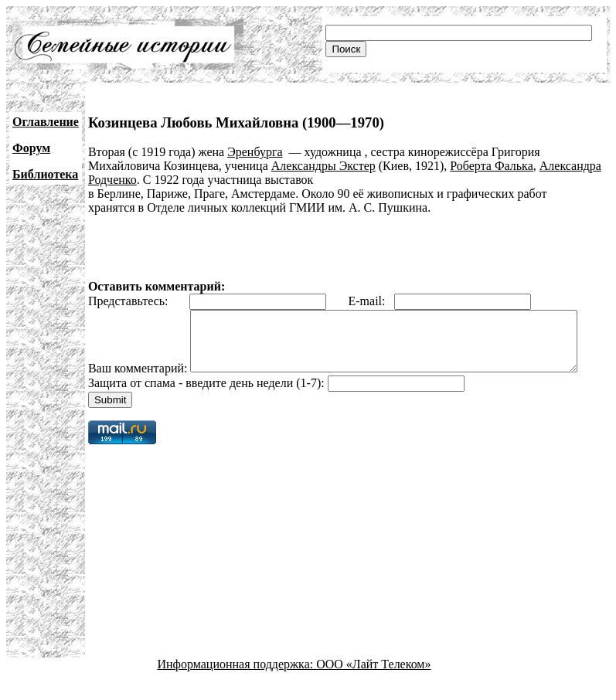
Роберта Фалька (491, 166)
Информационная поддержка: (237, 686)
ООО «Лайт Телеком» (373, 686)
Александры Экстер (323, 166)
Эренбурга (255, 152)
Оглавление (46, 122)
